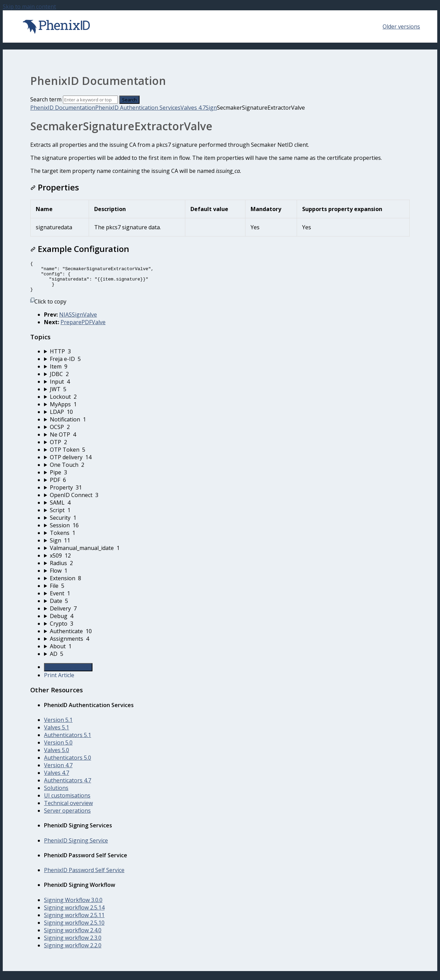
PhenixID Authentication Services (138, 108)
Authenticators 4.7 (68, 786)
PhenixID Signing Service (76, 847)
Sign (211, 108)
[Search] (90, 100)
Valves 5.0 (57, 756)
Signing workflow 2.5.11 (74, 921)
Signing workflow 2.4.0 (73, 936)
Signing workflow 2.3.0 (73, 944)
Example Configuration (80, 249)
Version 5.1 (58, 726)
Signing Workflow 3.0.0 (73, 906)
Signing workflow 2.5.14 (74, 914)
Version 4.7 (58, 771)
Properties (55, 187)
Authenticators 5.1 (68, 741)
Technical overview (68, 809)
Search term (46, 99)
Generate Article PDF (68, 673)
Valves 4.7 (193, 108)
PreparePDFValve (83, 328)
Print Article (59, 681)
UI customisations (67, 802)
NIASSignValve (78, 321)
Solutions (56, 794)
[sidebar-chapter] (227, 357)
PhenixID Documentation (63, 108)
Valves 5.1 (57, 734)
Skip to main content (29, 7)
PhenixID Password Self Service (84, 876)
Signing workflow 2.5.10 (74, 929)
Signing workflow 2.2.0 (73, 951)
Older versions (401, 26)
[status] (220, 158)
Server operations (67, 817)
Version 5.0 (58, 749)
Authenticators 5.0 (68, 764)
